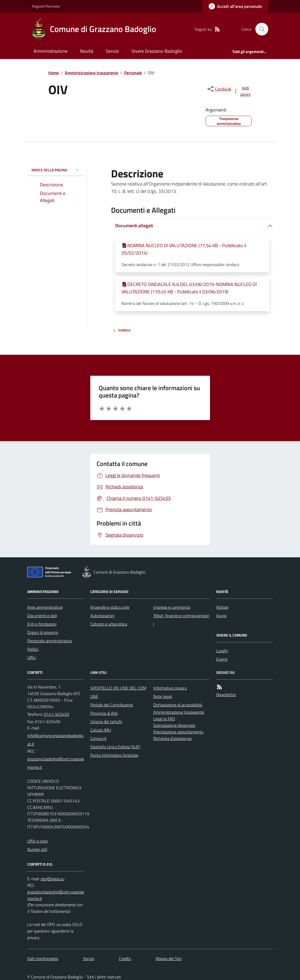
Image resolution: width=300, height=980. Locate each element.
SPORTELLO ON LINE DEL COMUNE (118, 692)
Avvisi (221, 616)
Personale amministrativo (50, 641)
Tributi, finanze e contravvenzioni (181, 620)
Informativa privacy (170, 688)
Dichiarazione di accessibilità (178, 705)
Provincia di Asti (104, 713)
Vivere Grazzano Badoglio (157, 51)
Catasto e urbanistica (109, 624)
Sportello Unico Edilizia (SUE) (115, 747)
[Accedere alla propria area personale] (235, 6)
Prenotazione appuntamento (178, 732)
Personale (133, 73)
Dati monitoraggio (43, 958)
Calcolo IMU (101, 730)
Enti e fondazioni (42, 624)
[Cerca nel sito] (260, 29)
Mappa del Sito (169, 958)
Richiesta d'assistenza (172, 738)
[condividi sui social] (219, 89)
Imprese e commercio (172, 607)
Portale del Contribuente (112, 705)
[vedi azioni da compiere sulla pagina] (242, 91)
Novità (87, 51)
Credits (125, 958)
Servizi (112, 51)
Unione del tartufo (106, 722)
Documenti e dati (42, 616)
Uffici (32, 658)
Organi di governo (43, 632)
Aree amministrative (45, 607)
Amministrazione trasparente (91, 73)
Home (54, 73)
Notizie (222, 607)
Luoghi (222, 651)
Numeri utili (37, 849)
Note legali (163, 696)
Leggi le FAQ (164, 719)
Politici (33, 649)
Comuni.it (98, 738)
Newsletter (226, 695)
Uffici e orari (38, 841)
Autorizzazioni (102, 616)
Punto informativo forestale (114, 755)
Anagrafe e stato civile (110, 607)
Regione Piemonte (46, 6)
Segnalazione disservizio (174, 725)
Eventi (222, 659)
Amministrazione (51, 51)
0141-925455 (57, 714)
